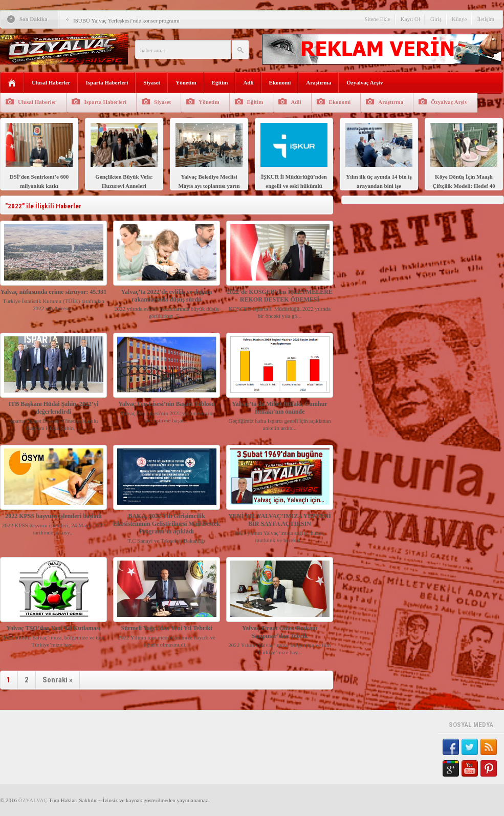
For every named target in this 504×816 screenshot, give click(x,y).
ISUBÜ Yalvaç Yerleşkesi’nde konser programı (126, 20)
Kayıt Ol (410, 19)
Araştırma (319, 82)
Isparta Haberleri (107, 82)
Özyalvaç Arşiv (365, 82)
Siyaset (152, 82)
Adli (248, 82)
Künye (459, 19)
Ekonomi (280, 82)
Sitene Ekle (377, 19)
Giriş (436, 19)
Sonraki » (58, 680)
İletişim (486, 19)
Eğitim (220, 82)
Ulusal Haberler (51, 82)
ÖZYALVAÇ (33, 800)
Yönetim (186, 82)
